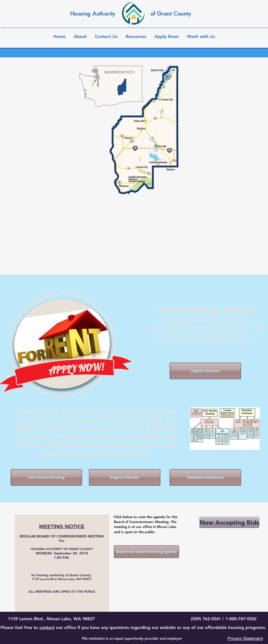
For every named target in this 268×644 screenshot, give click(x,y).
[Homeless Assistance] (205, 477)
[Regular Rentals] (205, 371)
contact (47, 627)
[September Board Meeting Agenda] (146, 552)
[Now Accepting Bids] (229, 522)
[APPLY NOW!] (76, 369)
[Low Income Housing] (46, 477)
